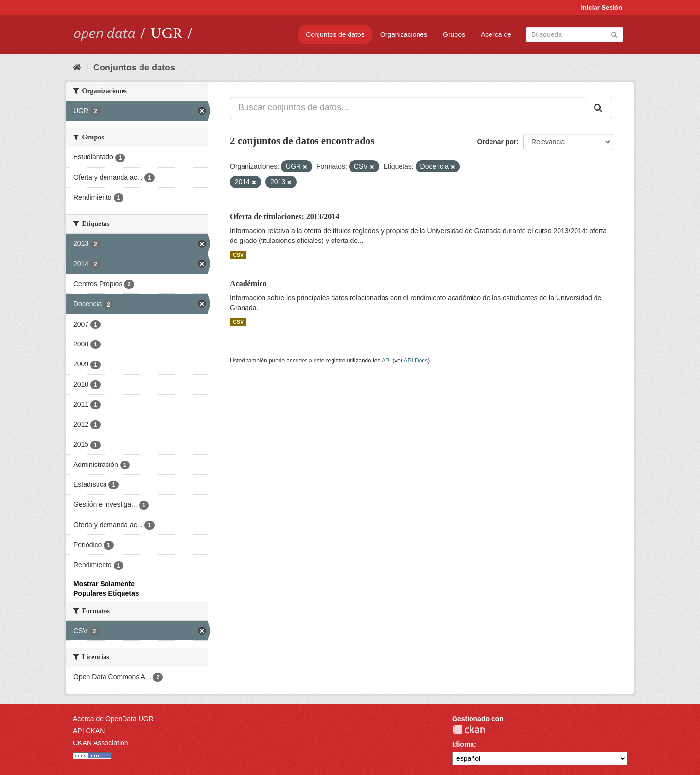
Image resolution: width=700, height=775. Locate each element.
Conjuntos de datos (335, 34)
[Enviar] (614, 34)
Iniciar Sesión (602, 8)
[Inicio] (77, 68)
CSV (238, 255)
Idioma (463, 744)
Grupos (454, 34)
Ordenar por (497, 142)
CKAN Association (101, 743)
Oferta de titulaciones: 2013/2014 (285, 216)
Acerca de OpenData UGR (113, 719)
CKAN (469, 730)
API (386, 361)
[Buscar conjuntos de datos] (575, 34)
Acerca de (496, 34)
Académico (248, 284)
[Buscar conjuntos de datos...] (408, 108)
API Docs (416, 361)
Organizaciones (404, 34)
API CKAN (89, 731)
